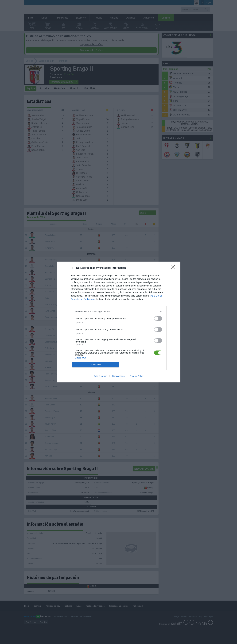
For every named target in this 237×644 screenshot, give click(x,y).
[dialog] (119, 322)
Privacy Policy (136, 376)
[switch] (158, 318)
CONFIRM (95, 365)
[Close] (174, 268)
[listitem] (119, 311)
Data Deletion (100, 376)
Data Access (118, 376)
